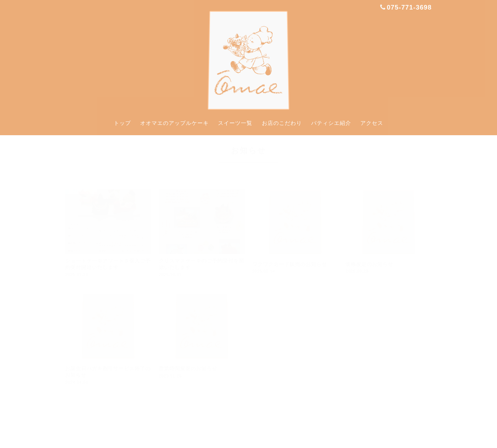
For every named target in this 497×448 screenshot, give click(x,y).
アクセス (372, 123)
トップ (122, 123)
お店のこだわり (282, 123)
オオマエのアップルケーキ (174, 123)
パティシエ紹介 (331, 123)
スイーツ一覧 (235, 123)
